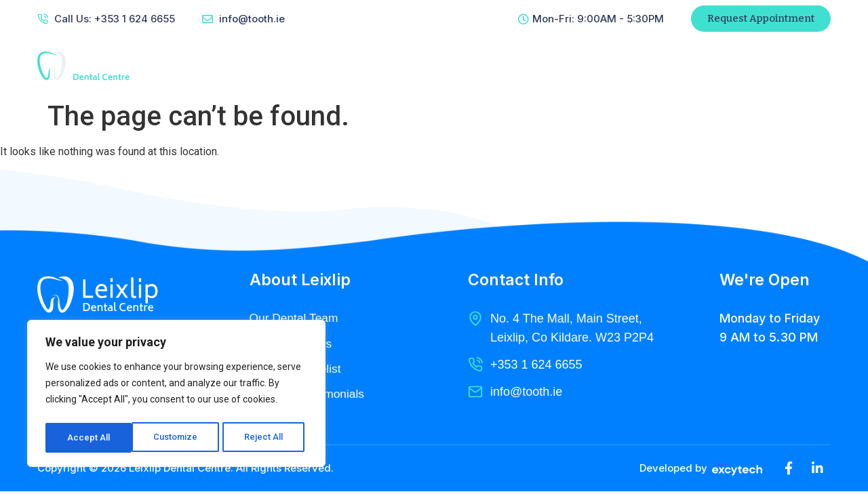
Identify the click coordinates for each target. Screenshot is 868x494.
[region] (176, 396)
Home (305, 66)
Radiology (519, 66)
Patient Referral (712, 66)
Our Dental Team (296, 318)
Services (443, 66)
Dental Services (292, 344)
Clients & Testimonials (309, 396)
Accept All (265, 438)
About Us (371, 66)
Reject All (179, 438)
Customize (89, 438)
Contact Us (599, 66)
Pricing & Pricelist (297, 370)
